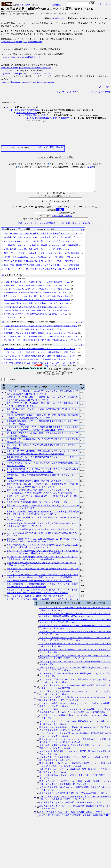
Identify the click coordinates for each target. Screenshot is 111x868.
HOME (21, 5)
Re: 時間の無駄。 (60, 18)
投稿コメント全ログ (27, 228)
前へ (108, 4)
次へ (101, 4)
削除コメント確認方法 (83, 228)
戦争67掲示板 (104, 92)
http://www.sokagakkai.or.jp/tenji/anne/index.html (21, 42)
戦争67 (27, 5)
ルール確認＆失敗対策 (62, 220)
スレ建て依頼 (64, 228)
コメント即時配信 (47, 228)
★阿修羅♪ (57, 5)
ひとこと (10, 107)
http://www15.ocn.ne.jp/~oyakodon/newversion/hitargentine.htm (27, 82)
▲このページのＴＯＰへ (68, 92)
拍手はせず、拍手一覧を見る (51, 147)
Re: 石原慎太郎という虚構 (33, 115)
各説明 (91, 167)
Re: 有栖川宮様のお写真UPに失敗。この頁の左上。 (50, 118)
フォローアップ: (8, 102)
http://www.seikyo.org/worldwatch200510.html (20, 57)
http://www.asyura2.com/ (55, 370)
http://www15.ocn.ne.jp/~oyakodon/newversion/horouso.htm (26, 68)
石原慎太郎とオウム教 (26, 113)
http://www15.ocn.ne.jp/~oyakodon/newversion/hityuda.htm (26, 73)
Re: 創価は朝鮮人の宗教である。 (26, 110)
